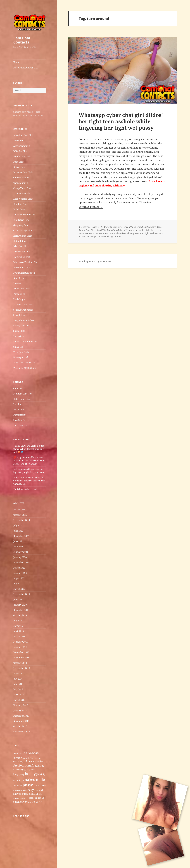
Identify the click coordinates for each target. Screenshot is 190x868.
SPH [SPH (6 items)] (30, 798)
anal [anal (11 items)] (16, 753)
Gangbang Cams (21, 225)
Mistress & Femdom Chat (26, 262)
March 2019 (19, 636)
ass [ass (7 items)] (21, 754)
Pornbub (18, 404)
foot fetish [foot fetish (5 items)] (18, 769)
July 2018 (18, 679)
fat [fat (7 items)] (41, 761)
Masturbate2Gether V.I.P (26, 68)
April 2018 (19, 695)
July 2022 (18, 584)
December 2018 (21, 652)
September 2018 (22, 668)
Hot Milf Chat (20, 241)
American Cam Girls (23, 135)
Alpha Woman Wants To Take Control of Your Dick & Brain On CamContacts (29, 481)
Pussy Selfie (19, 294)
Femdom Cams (21, 204)
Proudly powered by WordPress (95, 261)
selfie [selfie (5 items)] (25, 790)
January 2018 (20, 710)
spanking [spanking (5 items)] (24, 798)
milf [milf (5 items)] (15, 780)
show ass (97, 233)
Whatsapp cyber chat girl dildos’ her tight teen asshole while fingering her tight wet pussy (121, 121)
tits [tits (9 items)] (34, 802)
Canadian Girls (21, 183)
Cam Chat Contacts (22, 40)
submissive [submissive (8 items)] (20, 802)
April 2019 (19, 631)
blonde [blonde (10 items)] (18, 758)
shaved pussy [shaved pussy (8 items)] (21, 794)
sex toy (88, 233)
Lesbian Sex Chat (22, 252)
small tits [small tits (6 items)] (38, 794)
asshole (140, 230)
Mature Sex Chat (22, 257)
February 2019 (21, 642)
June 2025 (18, 531)
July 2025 (18, 525)
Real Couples (20, 299)
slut (142, 233)
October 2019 (20, 615)
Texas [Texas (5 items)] (29, 802)
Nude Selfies (20, 278)
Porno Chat (19, 410)
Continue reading (91, 207)
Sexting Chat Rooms (23, 310)
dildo (148, 230)
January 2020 (20, 605)
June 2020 (18, 599)
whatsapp (92, 236)
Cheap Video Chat (22, 188)
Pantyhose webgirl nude (26, 489)
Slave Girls (19, 336)
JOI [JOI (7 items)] (38, 774)
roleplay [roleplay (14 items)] (40, 785)
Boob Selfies (19, 162)
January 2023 (20, 573)
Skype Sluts (19, 331)
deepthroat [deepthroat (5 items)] (39, 758)
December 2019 (21, 610)
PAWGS (17, 283)
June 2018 (18, 684)
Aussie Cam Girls (22, 146)
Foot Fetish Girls (21, 220)
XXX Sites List (20, 425)
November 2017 (21, 721)
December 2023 (21, 562)
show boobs (109, 233)
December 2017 (21, 716)
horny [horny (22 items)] (30, 774)
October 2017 (20, 726)
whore (118, 236)
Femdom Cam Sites (23, 394)
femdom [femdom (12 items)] (25, 765)
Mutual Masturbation (24, 273)
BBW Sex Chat (20, 151)
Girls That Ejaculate (23, 230)
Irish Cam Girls (21, 246)
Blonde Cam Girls (22, 156)
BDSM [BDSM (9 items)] (36, 753)
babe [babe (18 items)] (28, 753)
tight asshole (151, 233)
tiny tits (123, 143)
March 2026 (19, 510)
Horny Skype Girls (22, 236)
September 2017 (22, 732)
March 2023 (19, 568)
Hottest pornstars (22, 399)
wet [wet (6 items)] (40, 802)
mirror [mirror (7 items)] (21, 780)
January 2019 (20, 647)
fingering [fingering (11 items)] (38, 765)
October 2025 (20, 515)
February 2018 (21, 705)
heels (154, 230)
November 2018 (21, 658)
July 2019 (18, 621)
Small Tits (18, 347)
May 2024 (18, 547)
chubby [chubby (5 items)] (31, 758)
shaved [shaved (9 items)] (39, 790)
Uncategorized (21, 357)
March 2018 (19, 700)
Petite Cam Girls (21, 289)
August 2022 (19, 578)
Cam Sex (18, 388)
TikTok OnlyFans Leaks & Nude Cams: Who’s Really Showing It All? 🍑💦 (29, 449)
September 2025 (22, 520)
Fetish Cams (19, 209)
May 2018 (18, 689)
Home (16, 62)
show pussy (133, 233)
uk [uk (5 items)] (37, 802)
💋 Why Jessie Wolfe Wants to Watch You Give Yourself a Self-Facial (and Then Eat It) (29, 461)
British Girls (19, 167)
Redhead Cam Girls (23, 304)
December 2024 (21, 536)
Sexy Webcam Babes (24, 320)
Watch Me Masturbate (25, 368)
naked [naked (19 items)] (30, 779)
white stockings (106, 236)
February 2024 (21, 552)
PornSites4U (19, 415)
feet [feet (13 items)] (16, 765)
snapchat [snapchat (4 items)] (16, 798)
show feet (121, 233)
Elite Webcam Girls (23, 199)
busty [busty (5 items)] (25, 758)
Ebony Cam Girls (22, 193)
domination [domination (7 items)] (34, 761)
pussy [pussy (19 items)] (28, 785)
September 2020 (22, 594)
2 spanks (131, 230)
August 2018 (19, 673)
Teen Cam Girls (21, 352)
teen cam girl (98, 143)
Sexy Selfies (19, 315)
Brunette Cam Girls (23, 172)
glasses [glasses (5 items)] (32, 769)
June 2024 (18, 541)
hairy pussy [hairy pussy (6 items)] (19, 774)
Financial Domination (24, 215)
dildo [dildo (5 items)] (15, 761)
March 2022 (19, 589)
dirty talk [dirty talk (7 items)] (23, 761)
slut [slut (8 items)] (31, 794)
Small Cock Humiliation (25, 341)
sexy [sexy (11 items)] (31, 790)
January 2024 (20, 557)
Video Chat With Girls (24, 363)
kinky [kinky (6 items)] (43, 774)
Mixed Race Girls (22, 267)
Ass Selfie (18, 141)
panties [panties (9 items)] (18, 785)
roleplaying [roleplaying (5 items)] (18, 790)
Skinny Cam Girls (22, 326)
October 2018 (20, 663)
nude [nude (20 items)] (40, 779)
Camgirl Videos (21, 178)
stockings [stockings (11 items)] (38, 798)
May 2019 (18, 626)
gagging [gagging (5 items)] (25, 769)
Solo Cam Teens (21, 420)
